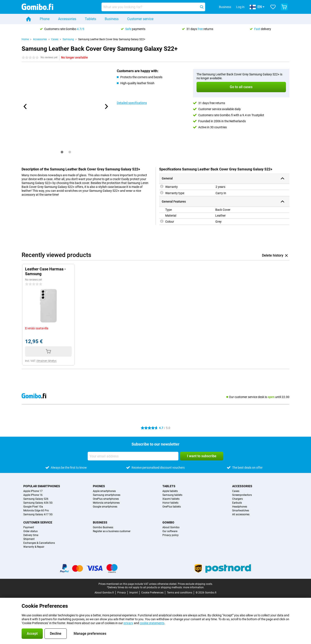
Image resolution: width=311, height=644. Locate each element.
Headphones (240, 507)
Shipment (29, 539)
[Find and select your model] (153, 7)
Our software (170, 531)
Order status (30, 531)
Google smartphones (105, 507)
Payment (29, 527)
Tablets (90, 19)
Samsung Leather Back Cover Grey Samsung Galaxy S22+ (112, 39)
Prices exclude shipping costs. (195, 584)
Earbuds (237, 503)
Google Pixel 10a (33, 507)
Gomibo (168, 522)
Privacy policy (171, 535)
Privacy (122, 593)
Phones (99, 486)
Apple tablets (170, 491)
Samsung (68, 39)
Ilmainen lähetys (47, 361)
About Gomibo (171, 527)
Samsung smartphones (107, 495)
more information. (194, 587)
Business (112, 19)
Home (25, 39)
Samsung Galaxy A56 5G (38, 503)
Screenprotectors (242, 495)
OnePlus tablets (172, 507)
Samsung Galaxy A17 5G (38, 514)
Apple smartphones (104, 491)
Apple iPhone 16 (33, 495)
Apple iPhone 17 (33, 491)
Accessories (67, 19)
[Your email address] (133, 456)
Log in (240, 7)
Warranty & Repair (34, 547)
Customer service (140, 19)
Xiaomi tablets (171, 499)
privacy (128, 623)
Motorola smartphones (106, 503)
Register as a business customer (112, 531)
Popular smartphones (42, 486)
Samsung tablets (172, 495)
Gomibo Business (103, 527)
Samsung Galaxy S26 (36, 499)
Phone (45, 19)
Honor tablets (170, 503)
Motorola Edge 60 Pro (36, 511)
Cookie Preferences (152, 593)
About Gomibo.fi (104, 593)
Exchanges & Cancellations (39, 543)
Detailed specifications (132, 103)
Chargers (237, 499)
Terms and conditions (180, 593)
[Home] (29, 19)
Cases (55, 39)
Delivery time (31, 535)
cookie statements (152, 623)
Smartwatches (241, 511)
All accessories (241, 514)
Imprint (134, 593)
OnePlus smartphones (106, 499)
